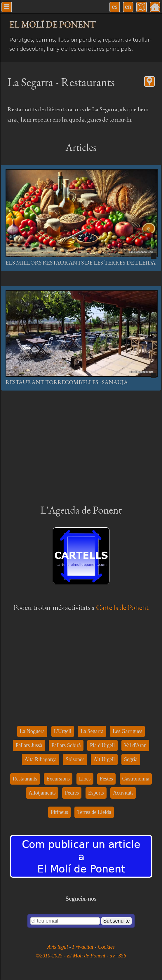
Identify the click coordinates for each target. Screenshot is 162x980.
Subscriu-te (116, 921)
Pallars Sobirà (66, 745)
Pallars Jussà (29, 745)
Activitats (123, 793)
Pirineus (59, 812)
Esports (96, 793)
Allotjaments (42, 793)
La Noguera (32, 731)
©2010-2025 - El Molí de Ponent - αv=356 (81, 956)
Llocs (85, 779)
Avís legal (58, 947)
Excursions (58, 779)
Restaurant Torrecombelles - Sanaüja (67, 382)
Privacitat (83, 947)
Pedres (72, 793)
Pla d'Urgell (102, 745)
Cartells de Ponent (122, 607)
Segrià (131, 759)
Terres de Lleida (94, 812)
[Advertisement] (81, 446)
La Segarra (92, 731)
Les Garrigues (127, 731)
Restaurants (25, 779)
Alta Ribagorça (40, 759)
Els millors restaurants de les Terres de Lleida (81, 263)
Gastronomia (136, 779)
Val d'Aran (135, 745)
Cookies (106, 947)
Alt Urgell (104, 759)
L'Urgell (63, 731)
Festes (106, 779)
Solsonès (75, 759)
